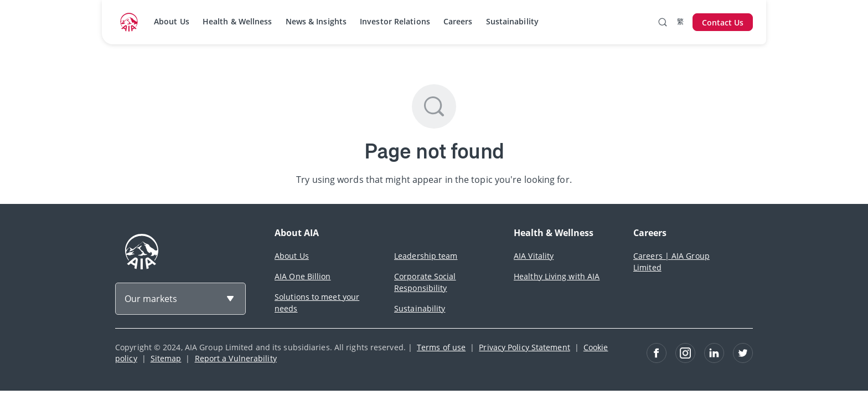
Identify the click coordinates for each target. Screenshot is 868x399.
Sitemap (166, 358)
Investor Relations (395, 21)
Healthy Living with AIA (557, 276)
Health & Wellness (237, 21)
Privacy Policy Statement (524, 347)
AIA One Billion (303, 276)
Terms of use (441, 347)
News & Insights (316, 21)
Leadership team (426, 256)
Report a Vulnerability (236, 358)
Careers (458, 21)
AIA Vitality (534, 256)
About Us (172, 21)
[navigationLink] (129, 22)
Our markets (151, 299)
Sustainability (512, 21)
